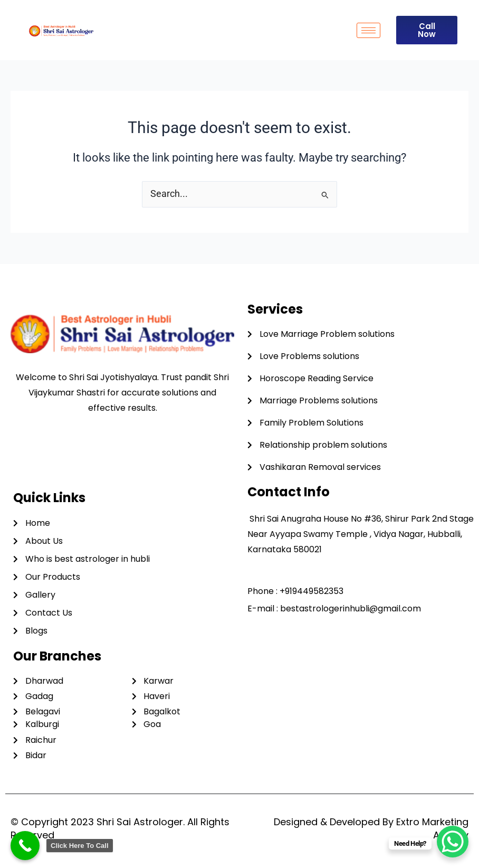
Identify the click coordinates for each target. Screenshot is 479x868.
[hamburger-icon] (368, 30)
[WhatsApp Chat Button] (453, 842)
